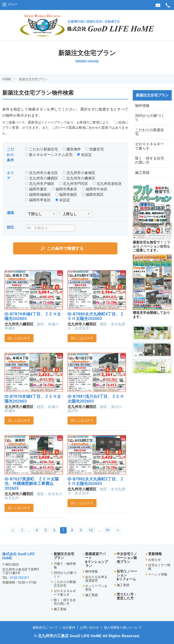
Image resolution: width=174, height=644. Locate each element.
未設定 (84, 155)
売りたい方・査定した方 (127, 596)
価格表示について (45, 627)
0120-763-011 (20, 578)
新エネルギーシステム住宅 (49, 155)
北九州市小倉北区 (42, 173)
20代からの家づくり (150, 119)
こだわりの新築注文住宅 (65, 584)
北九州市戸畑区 (40, 184)
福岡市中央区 (95, 189)
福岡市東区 (36, 189)
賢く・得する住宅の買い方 (150, 166)
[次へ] (118, 530)
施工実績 (142, 179)
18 (107, 530)
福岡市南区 (66, 195)
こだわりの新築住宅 (150, 135)
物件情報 (142, 106)
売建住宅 (95, 149)
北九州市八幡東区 (79, 178)
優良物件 (72, 149)
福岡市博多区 (64, 189)
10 (91, 530)
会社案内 (69, 627)
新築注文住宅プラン (33, 79)
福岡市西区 (93, 195)
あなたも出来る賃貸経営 (96, 579)
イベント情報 (158, 574)
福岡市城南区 (38, 195)
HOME (7, 79)
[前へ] (13, 530)
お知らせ (155, 560)
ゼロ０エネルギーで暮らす (150, 150)
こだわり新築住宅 (42, 149)
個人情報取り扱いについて (123, 627)
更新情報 (155, 554)
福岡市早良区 (38, 200)
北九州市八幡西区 (42, 178)
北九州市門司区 (74, 184)
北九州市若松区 (107, 184)
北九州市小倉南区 (79, 173)
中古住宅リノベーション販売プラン (127, 558)
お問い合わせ (89, 627)
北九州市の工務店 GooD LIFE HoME (70, 636)
